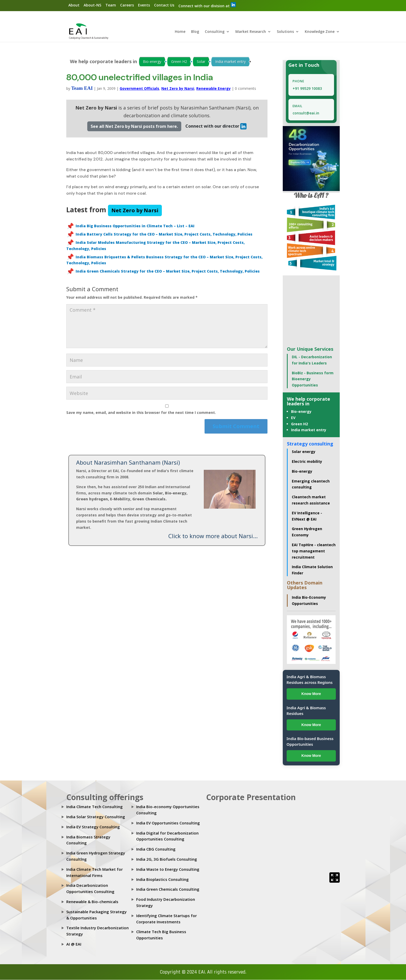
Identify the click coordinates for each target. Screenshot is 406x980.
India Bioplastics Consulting (162, 879)
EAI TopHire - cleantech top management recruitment (314, 551)
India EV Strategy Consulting (93, 827)
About (74, 5)
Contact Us (164, 5)
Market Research (251, 32)
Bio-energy (152, 62)
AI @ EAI (74, 944)
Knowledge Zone (320, 32)
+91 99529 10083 (307, 89)
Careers (127, 5)
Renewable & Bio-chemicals (92, 902)
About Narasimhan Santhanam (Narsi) (128, 463)
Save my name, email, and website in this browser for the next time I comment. (141, 412)
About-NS (92, 5)
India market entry (230, 62)
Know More (311, 694)
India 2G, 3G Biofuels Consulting (167, 859)
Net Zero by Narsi (178, 89)
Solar (201, 62)
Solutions (285, 32)
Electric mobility (307, 462)
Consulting (215, 32)
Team (111, 5)
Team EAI (82, 88)
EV (293, 418)
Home (180, 32)
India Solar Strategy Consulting (96, 817)
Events (144, 5)
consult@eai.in (306, 113)
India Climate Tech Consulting (95, 807)
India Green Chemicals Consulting (168, 889)
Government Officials (139, 89)
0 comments (245, 89)
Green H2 (179, 62)
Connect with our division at (207, 5)
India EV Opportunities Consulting (168, 823)
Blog (195, 32)
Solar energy (304, 452)
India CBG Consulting (156, 849)
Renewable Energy (213, 89)
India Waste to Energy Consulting (168, 869)
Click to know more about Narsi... (213, 536)
